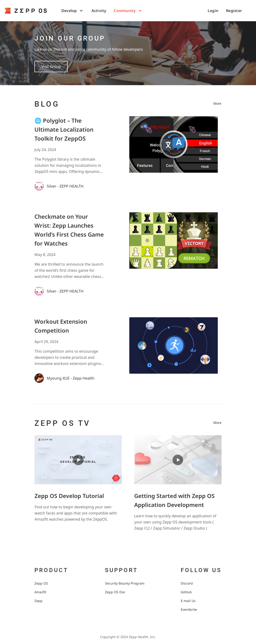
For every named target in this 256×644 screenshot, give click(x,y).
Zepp (38, 601)
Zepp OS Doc (115, 592)
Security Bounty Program (125, 583)
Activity (99, 11)
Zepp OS (41, 583)
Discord (187, 583)
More (217, 103)
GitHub (186, 592)
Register (234, 11)
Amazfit (40, 592)
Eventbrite (189, 609)
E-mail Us (188, 601)
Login (213, 11)
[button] (73, 11)
